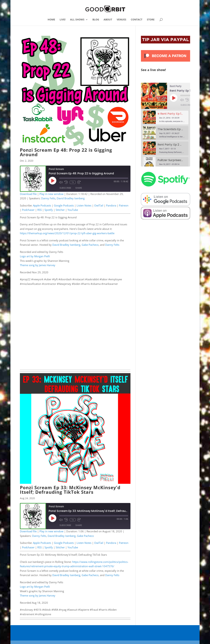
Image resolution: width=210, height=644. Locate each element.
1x (72, 182)
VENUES (121, 20)
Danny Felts (48, 198)
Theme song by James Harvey (38, 265)
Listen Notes (84, 205)
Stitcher (60, 210)
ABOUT (108, 20)
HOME (51, 20)
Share (79, 188)
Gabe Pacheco (90, 245)
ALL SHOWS (77, 20)
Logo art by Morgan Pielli (35, 256)
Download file (28, 194)
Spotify (49, 210)
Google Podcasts (64, 205)
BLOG (96, 20)
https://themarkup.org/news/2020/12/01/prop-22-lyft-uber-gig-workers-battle (67, 233)
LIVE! (63, 20)
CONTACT (137, 20)
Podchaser (28, 210)
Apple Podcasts (42, 205)
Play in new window (51, 194)
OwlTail (99, 205)
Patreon (124, 205)
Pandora (111, 205)
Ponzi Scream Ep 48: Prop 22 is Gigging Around (66, 152)
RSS (40, 210)
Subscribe (65, 188)
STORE (151, 20)
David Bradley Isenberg (71, 198)
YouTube (73, 210)
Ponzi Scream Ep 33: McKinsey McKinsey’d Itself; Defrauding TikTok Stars (70, 490)
